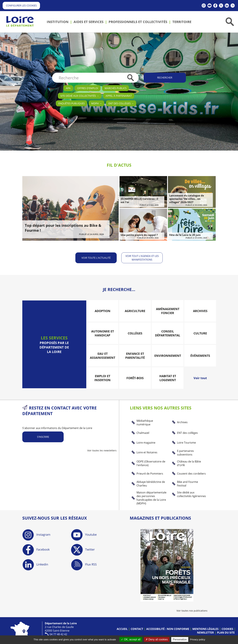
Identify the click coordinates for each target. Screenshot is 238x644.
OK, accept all (131, 639)
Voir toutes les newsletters (102, 450)
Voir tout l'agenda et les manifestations (142, 257)
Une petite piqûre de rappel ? (139, 235)
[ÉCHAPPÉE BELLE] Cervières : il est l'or (139, 200)
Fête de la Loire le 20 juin (185, 235)
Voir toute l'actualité (96, 258)
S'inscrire (43, 436)
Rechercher (165, 78)
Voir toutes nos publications (192, 610)
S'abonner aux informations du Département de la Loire (57, 428)
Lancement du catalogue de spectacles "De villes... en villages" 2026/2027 (187, 199)
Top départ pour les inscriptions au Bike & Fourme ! (63, 228)
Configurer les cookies (21, 5)
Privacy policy (198, 639)
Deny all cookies (157, 639)
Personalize (180, 639)
